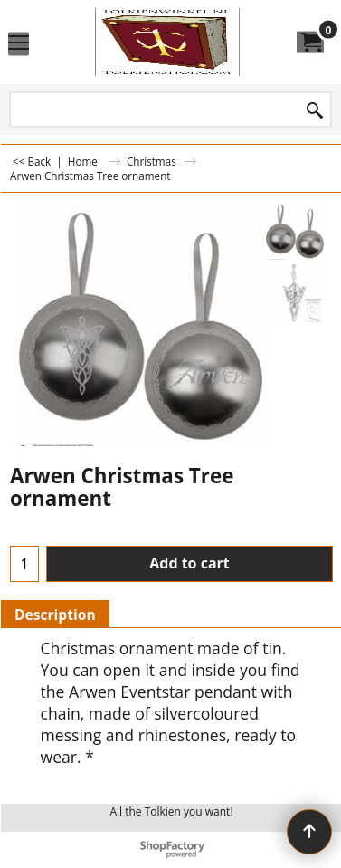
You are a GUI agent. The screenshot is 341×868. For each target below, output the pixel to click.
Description (55, 615)
